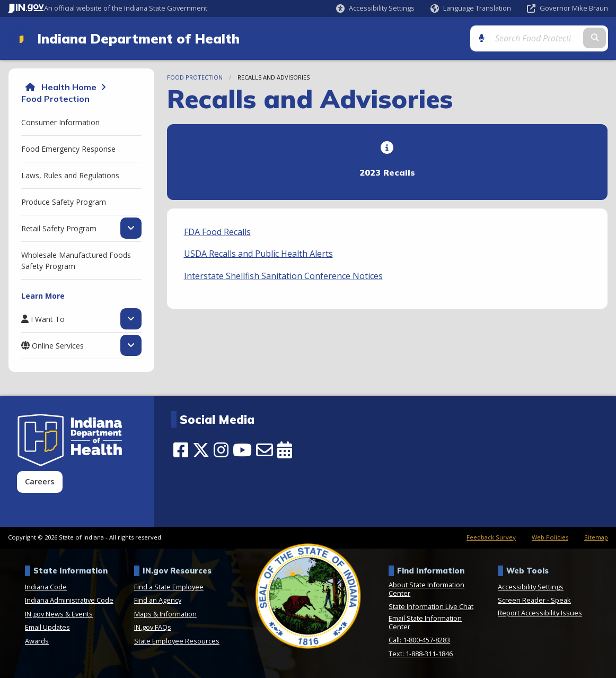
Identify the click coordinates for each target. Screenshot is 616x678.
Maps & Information (165, 614)
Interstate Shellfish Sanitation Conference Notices (283, 276)
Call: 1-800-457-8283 (419, 640)
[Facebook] (181, 450)
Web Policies (550, 537)
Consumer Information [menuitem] (60, 122)
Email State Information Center (425, 622)
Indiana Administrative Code (69, 600)
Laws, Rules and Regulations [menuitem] (70, 175)
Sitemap (596, 537)
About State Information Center (426, 589)
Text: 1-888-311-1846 (421, 654)
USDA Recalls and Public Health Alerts (258, 254)
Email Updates (47, 627)
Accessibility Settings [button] (531, 587)
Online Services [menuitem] (58, 345)
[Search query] (537, 38)
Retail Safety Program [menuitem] (59, 228)
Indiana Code (46, 587)
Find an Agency (158, 600)
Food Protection (55, 99)
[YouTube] (242, 450)
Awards (37, 641)
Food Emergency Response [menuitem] (68, 149)
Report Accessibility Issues (540, 613)
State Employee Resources (177, 641)
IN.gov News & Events (59, 614)
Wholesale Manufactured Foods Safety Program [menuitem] (76, 260)
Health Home (69, 87)
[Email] (265, 450)
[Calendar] (285, 450)
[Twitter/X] (201, 450)
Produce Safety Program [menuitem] (64, 202)
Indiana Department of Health (138, 38)
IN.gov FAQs (153, 627)
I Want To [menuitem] (48, 319)
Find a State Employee (169, 587)
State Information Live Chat (431, 606)
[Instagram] (221, 450)
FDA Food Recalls (217, 232)
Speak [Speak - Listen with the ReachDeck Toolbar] (561, 600)
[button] (375, 8)
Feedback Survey (491, 537)
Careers (39, 481)
